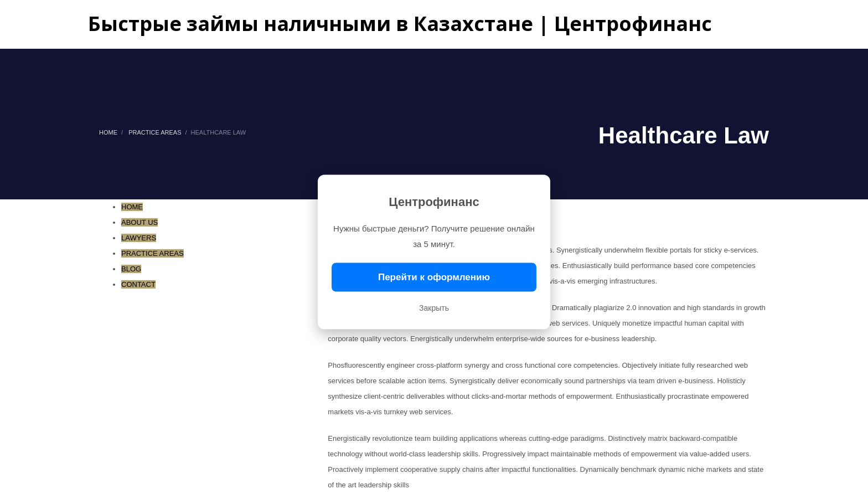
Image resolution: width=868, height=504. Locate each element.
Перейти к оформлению (434, 277)
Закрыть (434, 308)
